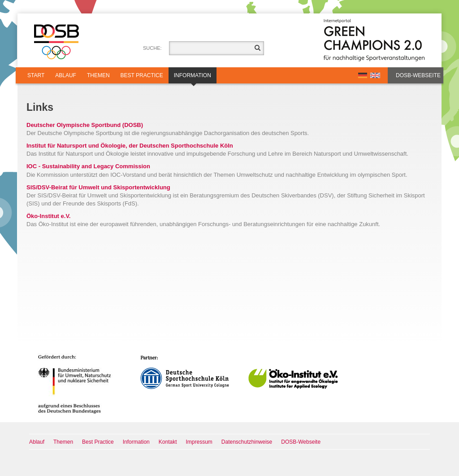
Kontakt (168, 442)
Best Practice (142, 75)
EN (375, 75)
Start (36, 75)
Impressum (199, 442)
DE (363, 75)
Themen (98, 75)
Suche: (152, 48)
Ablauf (66, 75)
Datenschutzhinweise (247, 442)
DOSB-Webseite (418, 75)
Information (193, 78)
